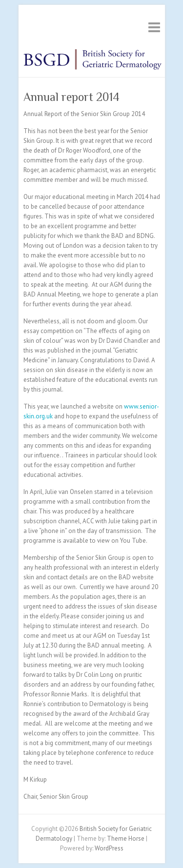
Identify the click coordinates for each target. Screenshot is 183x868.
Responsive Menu (154, 27)
